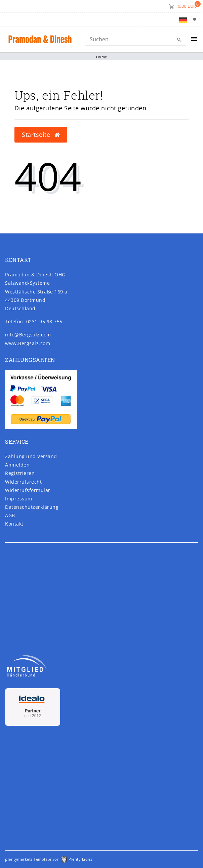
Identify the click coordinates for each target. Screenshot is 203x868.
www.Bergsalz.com (28, 343)
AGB (10, 515)
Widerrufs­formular (28, 490)
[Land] (183, 19)
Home (102, 57)
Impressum (19, 499)
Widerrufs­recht (23, 482)
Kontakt (14, 524)
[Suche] (196, 19)
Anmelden (17, 465)
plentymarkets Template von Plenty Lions (49, 859)
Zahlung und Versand (31, 456)
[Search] (135, 39)
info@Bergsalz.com (28, 335)
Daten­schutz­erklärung (32, 507)
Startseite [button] (41, 134)
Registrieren (20, 473)
